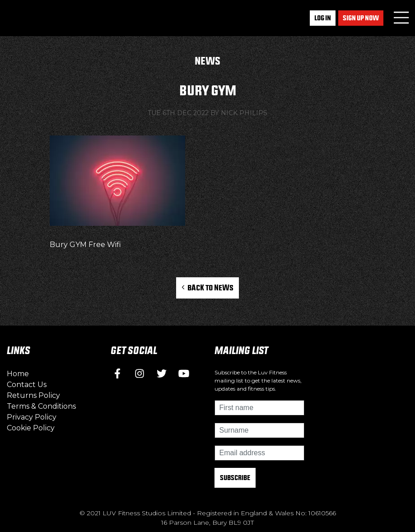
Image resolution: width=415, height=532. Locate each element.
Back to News (207, 287)
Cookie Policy (31, 428)
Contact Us (27, 385)
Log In (323, 18)
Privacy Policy (32, 417)
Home (18, 374)
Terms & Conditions (41, 406)
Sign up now (361, 18)
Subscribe (235, 478)
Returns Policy (33, 395)
